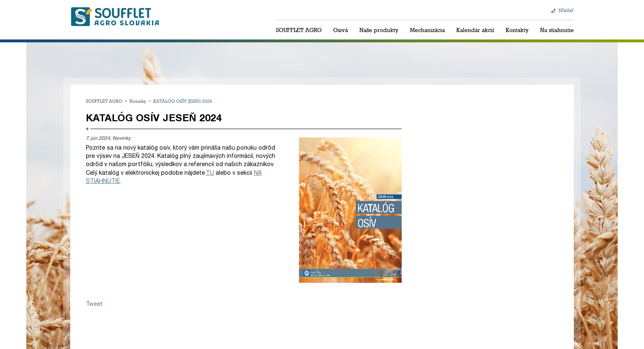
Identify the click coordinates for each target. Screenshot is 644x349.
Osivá (340, 30)
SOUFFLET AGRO (299, 30)
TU (210, 173)
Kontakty (517, 30)
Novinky (138, 101)
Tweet (94, 304)
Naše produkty (379, 30)
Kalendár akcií (475, 30)
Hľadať (566, 10)
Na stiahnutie (557, 30)
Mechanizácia (427, 30)
